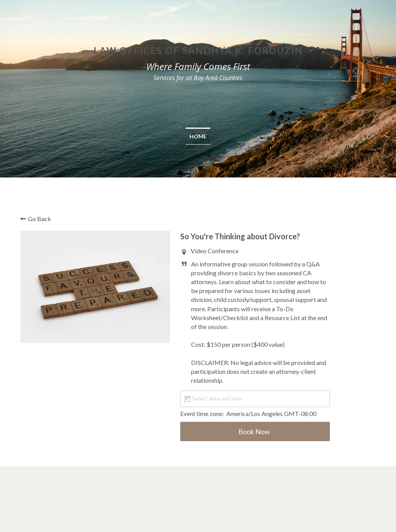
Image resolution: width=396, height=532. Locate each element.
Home (198, 136)
